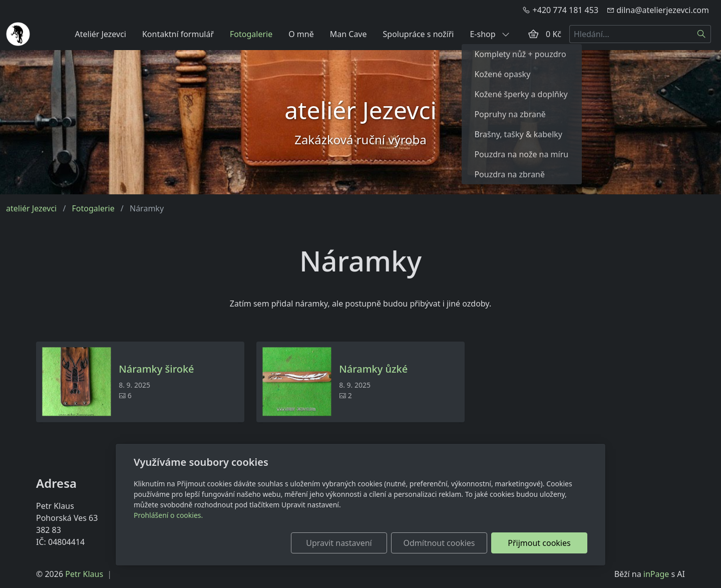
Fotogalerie (251, 34)
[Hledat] (702, 34)
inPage (656, 574)
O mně (301, 34)
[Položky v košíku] (533, 34)
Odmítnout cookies (439, 543)
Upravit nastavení (339, 543)
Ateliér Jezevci (100, 34)
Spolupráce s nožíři (419, 34)
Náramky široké (156, 369)
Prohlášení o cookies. (168, 515)
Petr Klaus (84, 574)
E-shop (489, 34)
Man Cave (348, 34)
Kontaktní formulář (178, 34)
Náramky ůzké (373, 369)
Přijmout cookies (539, 543)
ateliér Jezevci (31, 208)
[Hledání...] (631, 34)
